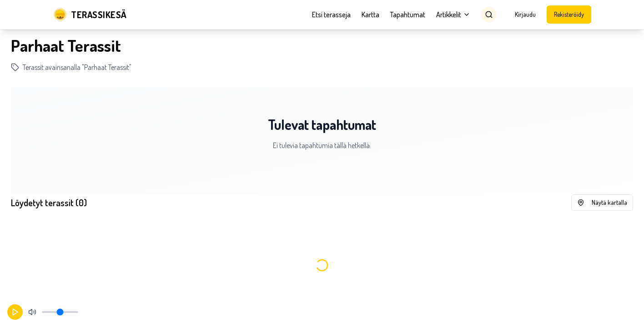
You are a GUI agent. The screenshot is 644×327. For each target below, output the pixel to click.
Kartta (370, 15)
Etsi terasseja (331, 15)
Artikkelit (453, 15)
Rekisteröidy (569, 14)
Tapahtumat (408, 15)
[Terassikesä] (90, 15)
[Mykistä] (32, 312)
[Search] (489, 15)
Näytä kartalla (602, 202)
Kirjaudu (525, 14)
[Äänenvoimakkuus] (60, 312)
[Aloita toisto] (15, 312)
